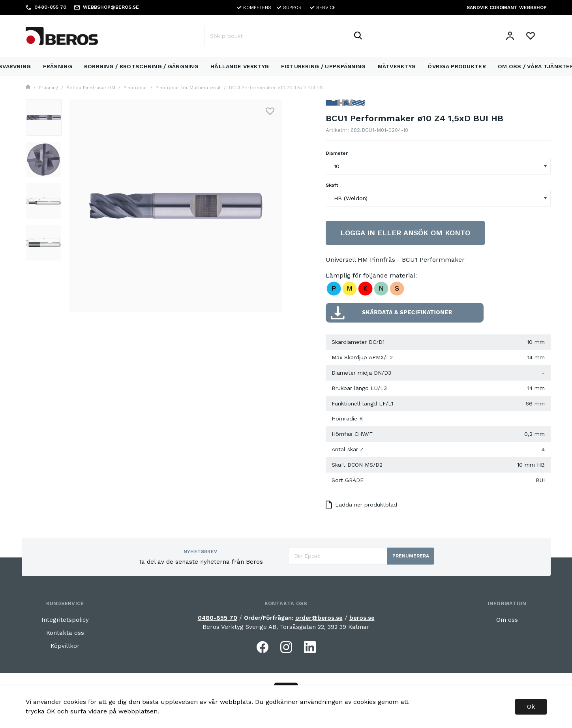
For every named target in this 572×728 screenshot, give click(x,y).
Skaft (332, 185)
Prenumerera (411, 556)
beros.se (362, 618)
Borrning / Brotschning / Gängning (141, 66)
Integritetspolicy (65, 620)
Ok (531, 706)
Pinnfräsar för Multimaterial (188, 88)
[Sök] (358, 36)
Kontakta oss (65, 633)
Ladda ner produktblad (361, 505)
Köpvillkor (65, 646)
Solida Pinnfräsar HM (91, 88)
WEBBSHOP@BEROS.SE (111, 7)
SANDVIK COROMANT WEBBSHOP (507, 8)
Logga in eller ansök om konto (405, 233)
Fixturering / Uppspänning (324, 66)
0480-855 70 (218, 618)
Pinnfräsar (135, 88)
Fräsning (58, 66)
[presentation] (44, 118)
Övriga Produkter (457, 66)
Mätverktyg (397, 66)
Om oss (507, 620)
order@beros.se (319, 618)
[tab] (44, 118)
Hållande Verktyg (240, 66)
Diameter (337, 153)
